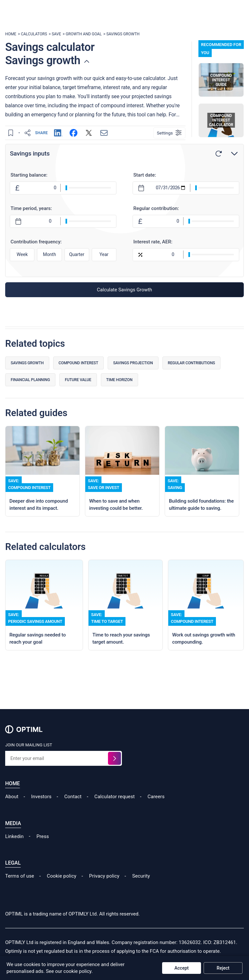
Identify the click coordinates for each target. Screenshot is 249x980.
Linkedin (14, 846)
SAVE (56, 34)
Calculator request (115, 807)
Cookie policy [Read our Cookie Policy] (62, 886)
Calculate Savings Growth (124, 290)
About (12, 807)
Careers (156, 807)
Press (43, 846)
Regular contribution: (156, 209)
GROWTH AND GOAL (84, 34)
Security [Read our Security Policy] (141, 886)
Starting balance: (30, 175)
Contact (73, 807)
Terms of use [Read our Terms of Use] (20, 886)
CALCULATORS (34, 34)
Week (23, 255)
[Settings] (169, 133)
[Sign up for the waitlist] (114, 769)
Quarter (77, 255)
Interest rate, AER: (153, 242)
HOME (11, 34)
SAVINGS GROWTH (123, 34)
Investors (41, 807)
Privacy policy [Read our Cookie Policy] (104, 886)
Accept (182, 968)
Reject (223, 968)
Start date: (145, 175)
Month (50, 255)
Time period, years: (32, 209)
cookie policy (77, 971)
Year (104, 255)
